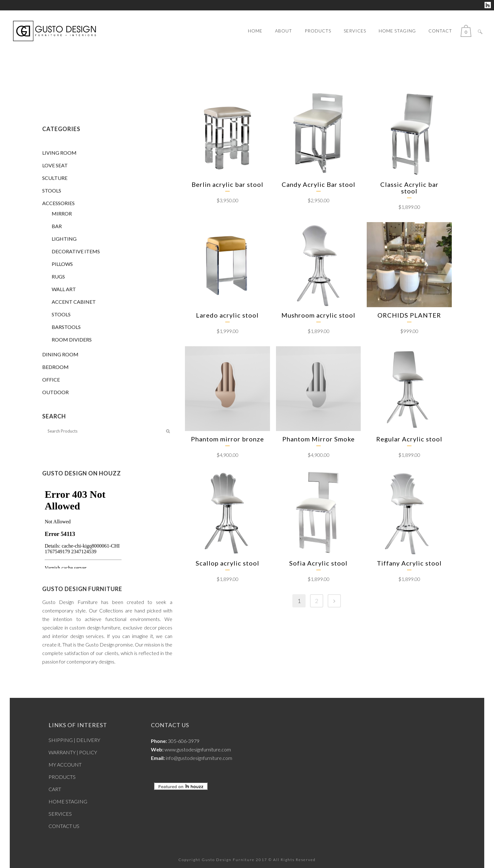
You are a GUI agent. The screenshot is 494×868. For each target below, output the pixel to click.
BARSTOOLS (66, 327)
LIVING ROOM (59, 153)
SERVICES (60, 814)
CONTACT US (64, 826)
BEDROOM (55, 367)
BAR (57, 226)
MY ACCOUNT (65, 765)
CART (55, 789)
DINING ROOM (60, 354)
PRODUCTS (62, 777)
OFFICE (51, 379)
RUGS (58, 276)
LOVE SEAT (55, 165)
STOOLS (52, 190)
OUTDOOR (55, 392)
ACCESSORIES (58, 203)
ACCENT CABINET (74, 302)
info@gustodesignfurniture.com (199, 758)
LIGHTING (64, 239)
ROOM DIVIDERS (72, 339)
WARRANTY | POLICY (73, 752)
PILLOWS (62, 264)
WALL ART (64, 289)
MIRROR (62, 213)
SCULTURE (55, 178)
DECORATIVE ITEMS (76, 251)
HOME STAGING (68, 801)
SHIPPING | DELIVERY (74, 740)
